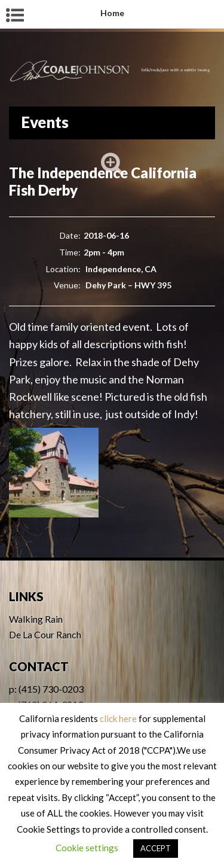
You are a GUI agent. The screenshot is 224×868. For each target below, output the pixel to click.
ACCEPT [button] (156, 848)
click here (118, 718)
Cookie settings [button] (87, 848)
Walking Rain (36, 619)
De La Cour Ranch (45, 634)
